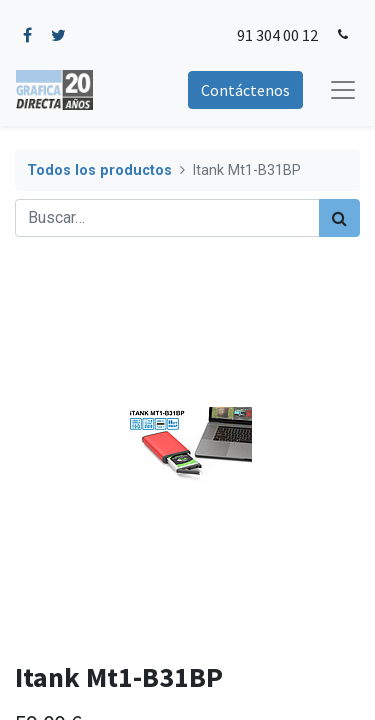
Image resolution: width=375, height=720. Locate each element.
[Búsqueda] (339, 218)
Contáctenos (245, 90)
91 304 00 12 (277, 35)
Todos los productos (99, 170)
